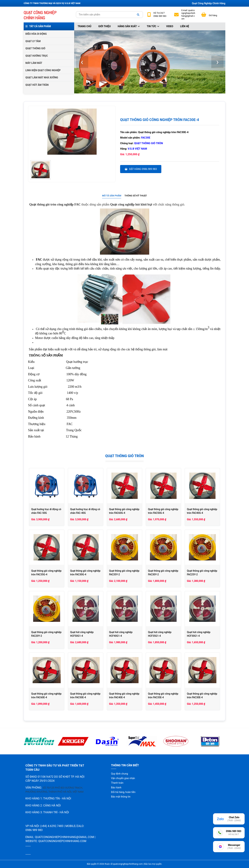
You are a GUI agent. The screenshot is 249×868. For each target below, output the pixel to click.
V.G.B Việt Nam (137, 149)
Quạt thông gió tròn (149, 143)
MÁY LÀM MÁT (34, 63)
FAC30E (146, 138)
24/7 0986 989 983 (160, 15)
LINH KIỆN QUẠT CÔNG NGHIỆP (43, 70)
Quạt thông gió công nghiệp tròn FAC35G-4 (46, 573)
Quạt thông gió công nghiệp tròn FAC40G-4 (202, 511)
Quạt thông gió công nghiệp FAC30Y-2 (163, 573)
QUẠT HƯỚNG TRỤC (37, 56)
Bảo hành (116, 788)
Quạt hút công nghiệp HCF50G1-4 (82, 634)
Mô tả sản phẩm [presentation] (112, 196)
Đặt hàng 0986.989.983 (141, 169)
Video (170, 26)
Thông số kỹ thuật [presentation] (136, 196)
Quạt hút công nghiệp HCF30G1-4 (199, 634)
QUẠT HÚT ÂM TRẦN (37, 85)
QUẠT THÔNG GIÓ (35, 48)
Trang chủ (85, 26)
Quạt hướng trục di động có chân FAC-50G (46, 511)
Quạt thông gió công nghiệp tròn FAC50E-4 (85, 696)
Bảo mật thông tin (121, 797)
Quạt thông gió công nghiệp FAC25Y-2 (202, 573)
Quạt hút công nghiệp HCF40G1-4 (121, 634)
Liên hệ (185, 26)
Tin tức (153, 26)
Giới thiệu (105, 26)
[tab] (112, 196)
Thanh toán (117, 783)
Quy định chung (119, 774)
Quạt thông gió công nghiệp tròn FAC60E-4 (46, 696)
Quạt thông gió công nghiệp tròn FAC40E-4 (124, 696)
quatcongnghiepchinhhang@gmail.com (188, 15)
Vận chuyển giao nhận (123, 778)
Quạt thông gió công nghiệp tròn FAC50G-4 (163, 511)
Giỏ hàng (213, 15)
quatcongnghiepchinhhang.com (62, 841)
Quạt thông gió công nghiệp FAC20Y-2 (46, 634)
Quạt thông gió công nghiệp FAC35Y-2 (124, 573)
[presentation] (82, 62)
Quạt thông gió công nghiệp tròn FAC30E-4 (202, 696)
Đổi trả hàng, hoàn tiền (123, 792)
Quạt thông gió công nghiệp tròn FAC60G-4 (124, 511)
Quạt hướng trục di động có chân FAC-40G (85, 511)
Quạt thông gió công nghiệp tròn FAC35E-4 (163, 696)
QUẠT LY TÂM (33, 41)
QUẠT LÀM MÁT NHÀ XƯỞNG (42, 78)
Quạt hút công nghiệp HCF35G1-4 (160, 634)
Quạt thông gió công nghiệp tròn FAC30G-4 (85, 573)
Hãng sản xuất (129, 26)
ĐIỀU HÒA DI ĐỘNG (36, 34)
